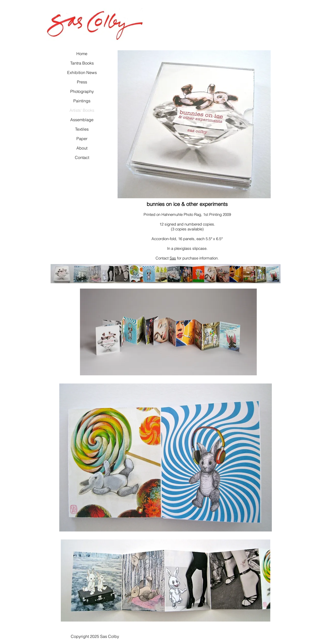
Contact (82, 157)
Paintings (82, 101)
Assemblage (82, 120)
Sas (173, 258)
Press (82, 82)
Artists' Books (82, 110)
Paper (82, 139)
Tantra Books (82, 63)
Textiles (82, 129)
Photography (82, 91)
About (82, 148)
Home (82, 54)
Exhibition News (82, 72)
